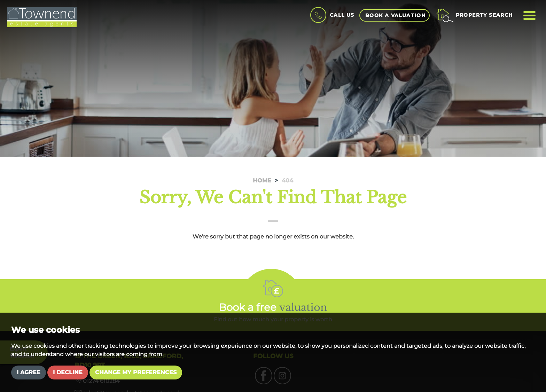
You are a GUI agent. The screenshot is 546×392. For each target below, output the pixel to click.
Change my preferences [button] (136, 372)
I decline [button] (68, 372)
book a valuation (395, 15)
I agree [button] (29, 372)
